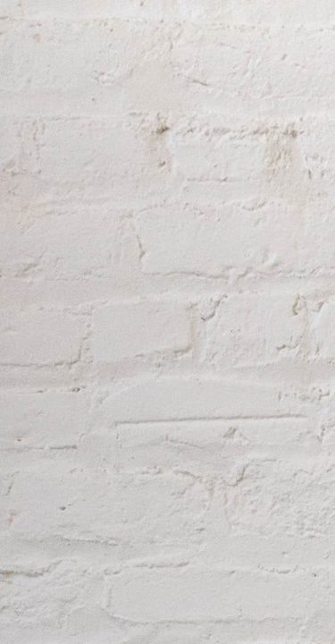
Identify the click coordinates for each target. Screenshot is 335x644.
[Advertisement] (167, 168)
